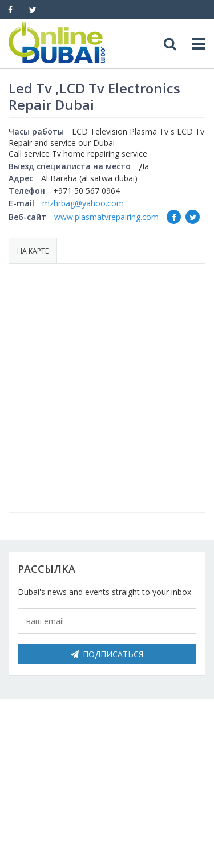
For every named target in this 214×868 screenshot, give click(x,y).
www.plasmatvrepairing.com (106, 217)
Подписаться (107, 654)
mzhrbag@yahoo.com (83, 203)
